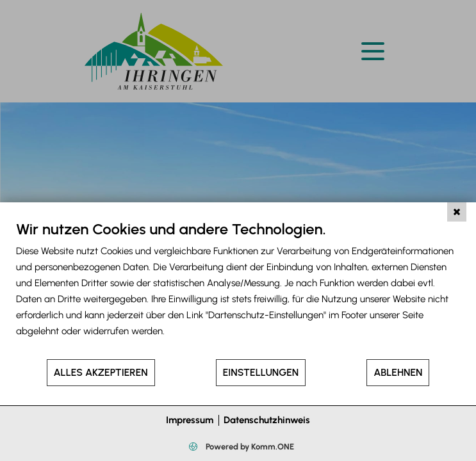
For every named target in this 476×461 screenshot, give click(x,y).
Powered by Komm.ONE (249, 447)
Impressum (190, 420)
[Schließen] (457, 212)
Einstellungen (261, 372)
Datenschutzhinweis (267, 420)
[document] (238, 289)
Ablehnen (398, 372)
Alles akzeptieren (101, 372)
